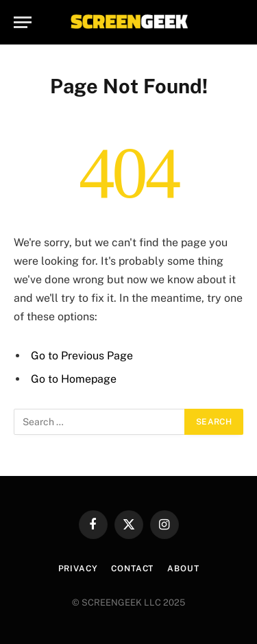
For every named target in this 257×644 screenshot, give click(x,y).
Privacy (78, 569)
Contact (132, 569)
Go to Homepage (74, 379)
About (183, 569)
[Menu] (23, 22)
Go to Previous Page (82, 356)
